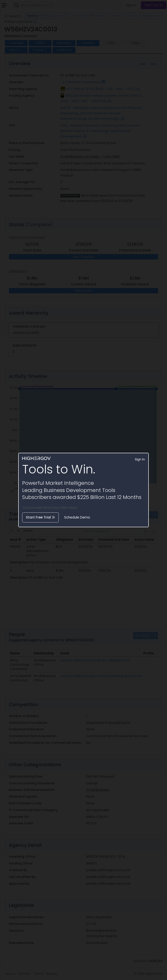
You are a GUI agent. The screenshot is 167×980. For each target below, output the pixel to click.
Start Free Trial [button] (40, 517)
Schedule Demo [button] (77, 517)
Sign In (140, 459)
